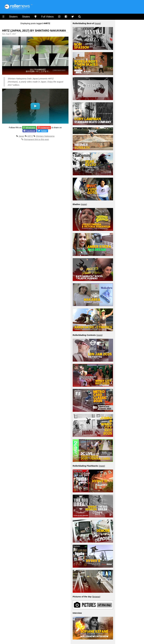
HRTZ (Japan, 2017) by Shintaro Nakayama (34, 31)
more (98, 23)
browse (96, 597)
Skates (26, 17)
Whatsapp (30, 127)
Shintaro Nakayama (45, 136)
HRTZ (30, 136)
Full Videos (47, 17)
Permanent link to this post (36, 139)
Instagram (45, 127)
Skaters (13, 17)
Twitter (44, 131)
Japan (21, 136)
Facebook (31, 131)
